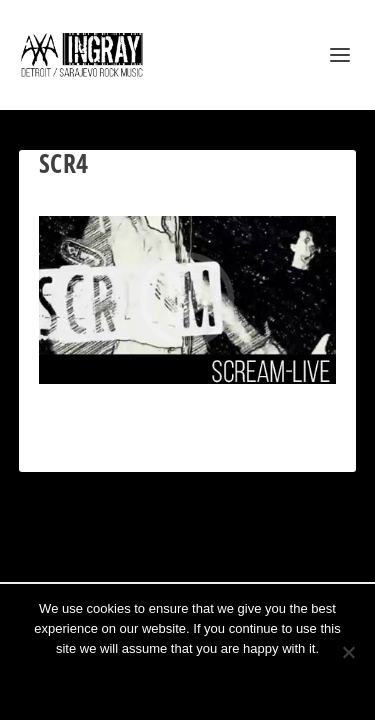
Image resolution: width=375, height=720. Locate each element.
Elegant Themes (162, 555)
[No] (348, 652)
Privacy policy (214, 682)
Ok (116, 682)
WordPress (287, 555)
